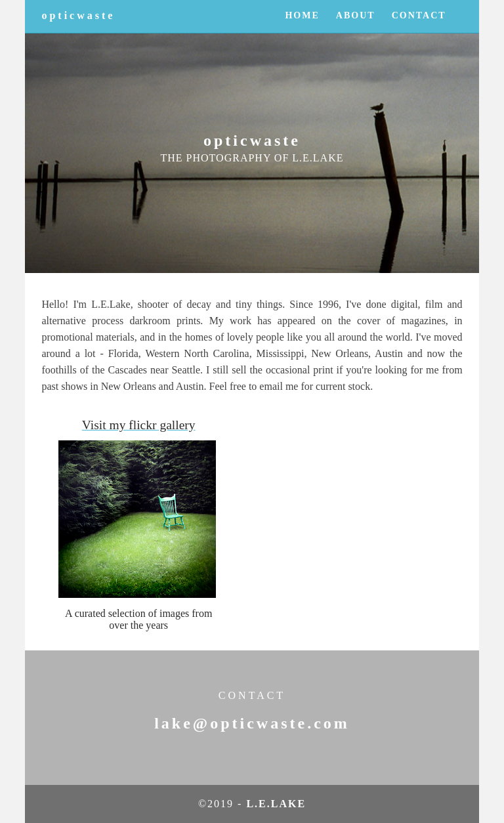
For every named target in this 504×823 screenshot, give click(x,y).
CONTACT (419, 15)
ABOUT (356, 15)
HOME (302, 15)
